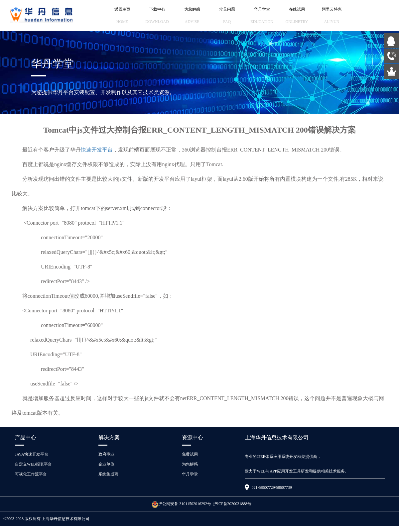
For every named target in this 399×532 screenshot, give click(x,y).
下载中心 (157, 16)
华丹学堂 (262, 16)
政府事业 (106, 454)
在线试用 (297, 16)
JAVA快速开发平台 (32, 454)
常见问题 (227, 16)
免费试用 (190, 454)
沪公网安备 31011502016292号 (181, 504)
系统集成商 (108, 474)
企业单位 (106, 464)
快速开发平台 (97, 150)
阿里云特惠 (332, 16)
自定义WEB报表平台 (33, 464)
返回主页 (122, 16)
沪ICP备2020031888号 (232, 504)
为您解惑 (192, 16)
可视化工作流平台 (31, 474)
